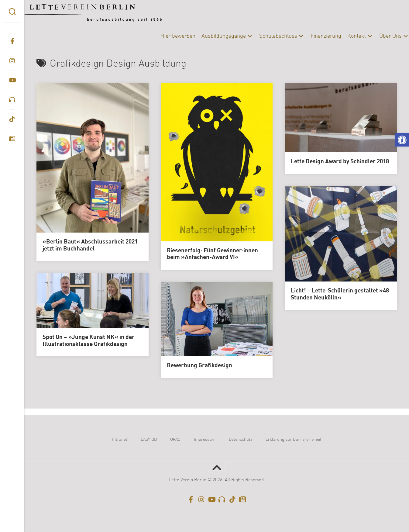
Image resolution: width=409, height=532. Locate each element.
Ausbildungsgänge (211, 36)
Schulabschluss (266, 36)
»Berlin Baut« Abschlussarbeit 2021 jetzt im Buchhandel (90, 245)
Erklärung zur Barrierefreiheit (294, 440)
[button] (402, 140)
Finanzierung (314, 36)
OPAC (175, 440)
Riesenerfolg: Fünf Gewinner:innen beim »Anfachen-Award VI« (212, 254)
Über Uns (378, 36)
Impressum (205, 440)
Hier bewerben (166, 36)
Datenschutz (241, 440)
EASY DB (149, 440)
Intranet (120, 440)
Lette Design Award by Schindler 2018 (340, 162)
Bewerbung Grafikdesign (199, 366)
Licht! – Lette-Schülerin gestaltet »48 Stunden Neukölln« (340, 294)
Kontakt (344, 36)
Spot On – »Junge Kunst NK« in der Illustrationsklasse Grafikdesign (89, 341)
